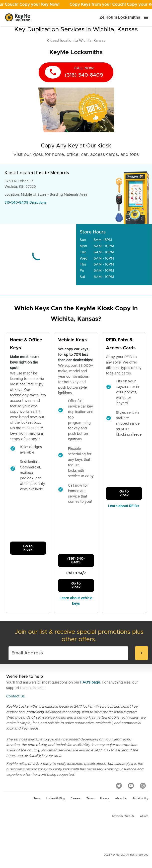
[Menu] (146, 17)
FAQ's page (90, 683)
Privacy (105, 799)
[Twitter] (119, 786)
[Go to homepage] (18, 17)
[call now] (76, 72)
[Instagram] (143, 786)
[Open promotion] (76, 4)
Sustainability (140, 799)
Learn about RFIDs (124, 506)
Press (37, 799)
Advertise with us (123, 816)
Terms (90, 799)
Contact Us (15, 696)
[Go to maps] (38, 255)
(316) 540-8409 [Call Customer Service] (76, 560)
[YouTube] (131, 786)
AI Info (144, 816)
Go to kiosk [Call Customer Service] (28, 548)
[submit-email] (142, 653)
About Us (121, 799)
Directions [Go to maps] (38, 203)
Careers (76, 799)
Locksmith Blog (55, 799)
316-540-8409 (16, 203)
